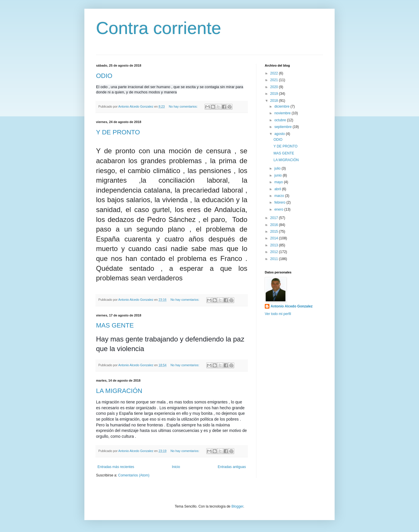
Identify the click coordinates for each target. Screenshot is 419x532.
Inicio (176, 467)
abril (278, 189)
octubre (281, 120)
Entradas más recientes (116, 467)
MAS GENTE (115, 325)
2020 (275, 87)
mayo (279, 182)
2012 (275, 252)
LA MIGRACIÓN (119, 391)
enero (279, 209)
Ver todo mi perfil (278, 314)
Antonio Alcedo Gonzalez (292, 306)
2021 (275, 80)
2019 (275, 94)
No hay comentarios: (184, 106)
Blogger (237, 506)
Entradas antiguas (232, 467)
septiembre (284, 127)
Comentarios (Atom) (134, 475)
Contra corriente (159, 28)
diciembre (282, 106)
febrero (280, 202)
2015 (275, 232)
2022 (275, 73)
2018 (275, 101)
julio (278, 168)
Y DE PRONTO (118, 132)
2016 (275, 225)
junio (279, 175)
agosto (280, 134)
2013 (275, 245)
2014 (275, 238)
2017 (275, 218)
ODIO (104, 76)
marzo (280, 196)
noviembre (283, 113)
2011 (275, 259)
